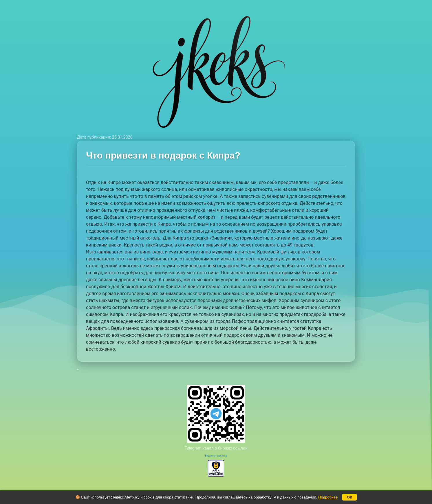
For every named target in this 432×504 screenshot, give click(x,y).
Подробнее (328, 497)
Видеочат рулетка (216, 456)
